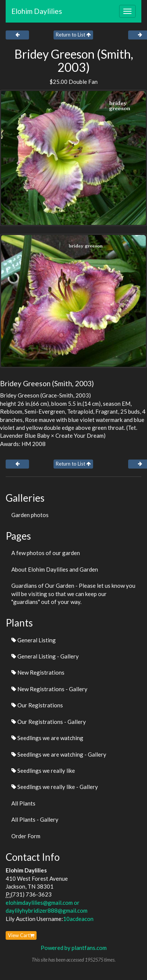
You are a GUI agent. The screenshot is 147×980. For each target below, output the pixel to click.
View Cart (21, 935)
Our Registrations (37, 705)
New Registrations (38, 672)
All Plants (23, 803)
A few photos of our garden (46, 553)
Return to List (73, 35)
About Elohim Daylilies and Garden (55, 569)
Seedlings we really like (43, 771)
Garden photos (30, 515)
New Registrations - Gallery (49, 689)
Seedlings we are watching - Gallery (59, 754)
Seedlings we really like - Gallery (55, 787)
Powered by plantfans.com (74, 948)
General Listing (34, 640)
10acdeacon (78, 919)
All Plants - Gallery (35, 819)
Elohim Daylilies (37, 11)
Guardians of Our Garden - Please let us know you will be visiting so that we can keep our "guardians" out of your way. (73, 594)
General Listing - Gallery (45, 656)
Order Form (26, 836)
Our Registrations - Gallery (49, 722)
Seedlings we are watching (47, 738)
